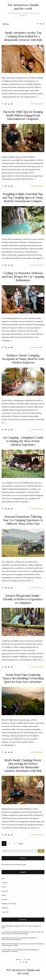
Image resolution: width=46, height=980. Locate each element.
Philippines (5, 908)
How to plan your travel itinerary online (14, 864)
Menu (6, 24)
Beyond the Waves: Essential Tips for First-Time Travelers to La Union (21, 927)
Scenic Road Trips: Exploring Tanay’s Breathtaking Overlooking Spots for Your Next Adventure (23, 678)
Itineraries (5, 891)
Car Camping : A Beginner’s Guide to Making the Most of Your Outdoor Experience (23, 441)
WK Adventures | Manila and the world (23, 7)
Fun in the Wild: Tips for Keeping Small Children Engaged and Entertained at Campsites (23, 115)
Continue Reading (36, 104)
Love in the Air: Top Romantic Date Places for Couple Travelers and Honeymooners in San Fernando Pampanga (23, 933)
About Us (19, 959)
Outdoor (4, 899)
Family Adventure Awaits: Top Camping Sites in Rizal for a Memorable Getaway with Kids (23, 36)
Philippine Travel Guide (9, 904)
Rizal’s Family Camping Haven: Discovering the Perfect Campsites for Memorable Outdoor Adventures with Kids (23, 765)
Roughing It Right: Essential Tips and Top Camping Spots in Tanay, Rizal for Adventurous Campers (23, 198)
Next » (21, 844)
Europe (4, 887)
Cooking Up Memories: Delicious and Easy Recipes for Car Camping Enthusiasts (23, 277)
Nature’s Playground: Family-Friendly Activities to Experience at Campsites (23, 599)
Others (4, 895)
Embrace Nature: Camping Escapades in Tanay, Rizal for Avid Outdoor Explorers (23, 359)
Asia (3, 878)
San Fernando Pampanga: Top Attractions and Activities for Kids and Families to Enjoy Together (23, 945)
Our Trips (27, 959)
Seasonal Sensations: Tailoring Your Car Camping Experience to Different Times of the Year (23, 520)
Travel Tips (5, 912)
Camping (4, 883)
